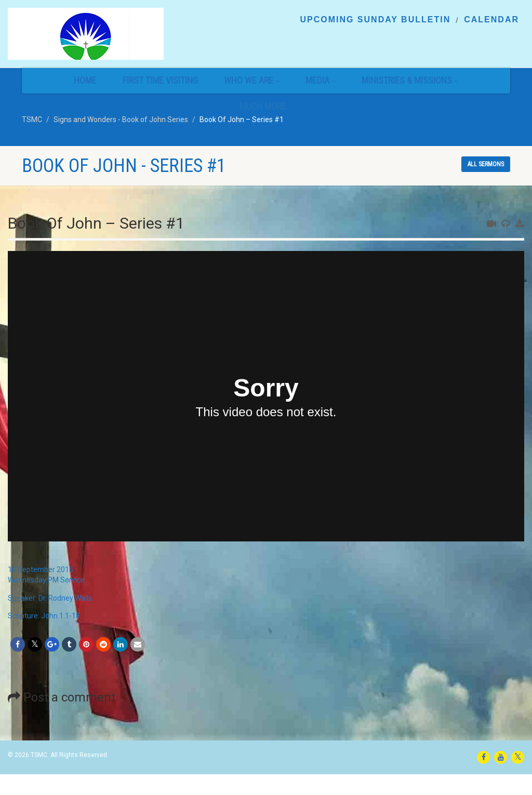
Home (85, 80)
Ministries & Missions (410, 80)
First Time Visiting (160, 80)
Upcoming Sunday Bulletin (375, 20)
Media (321, 80)
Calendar (491, 20)
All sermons (486, 164)
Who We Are (252, 80)
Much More (266, 106)
